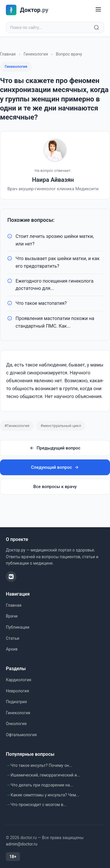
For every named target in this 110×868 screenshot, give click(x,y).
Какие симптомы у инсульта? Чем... (45, 795)
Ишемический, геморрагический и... (45, 775)
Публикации (18, 627)
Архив (12, 649)
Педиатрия (16, 702)
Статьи (13, 638)
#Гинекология (17, 426)
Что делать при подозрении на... (42, 785)
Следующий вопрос (55, 467)
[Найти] (97, 27)
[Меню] (98, 10)
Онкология (16, 724)
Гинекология (36, 54)
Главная (8, 54)
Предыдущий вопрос (55, 448)
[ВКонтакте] (11, 577)
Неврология (17, 691)
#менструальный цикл (61, 426)
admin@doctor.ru (22, 844)
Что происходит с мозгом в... (39, 805)
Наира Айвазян (53, 180)
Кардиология (18, 680)
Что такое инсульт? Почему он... (42, 765)
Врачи (12, 616)
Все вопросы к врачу (55, 487)
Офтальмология (21, 735)
